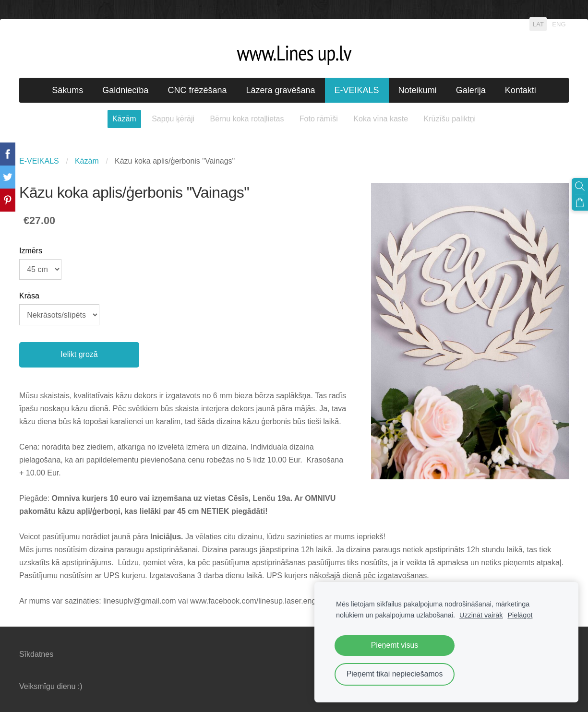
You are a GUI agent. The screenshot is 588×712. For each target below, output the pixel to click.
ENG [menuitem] (559, 24)
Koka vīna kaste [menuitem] (381, 119)
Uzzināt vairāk (481, 615)
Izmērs (31, 251)
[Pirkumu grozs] (580, 202)
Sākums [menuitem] (67, 90)
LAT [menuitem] (538, 24)
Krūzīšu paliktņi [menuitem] (450, 119)
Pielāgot (520, 615)
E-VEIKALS (39, 161)
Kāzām (87, 161)
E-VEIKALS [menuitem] (357, 90)
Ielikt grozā (79, 354)
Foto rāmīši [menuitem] (319, 119)
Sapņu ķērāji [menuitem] (173, 119)
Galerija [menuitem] (471, 90)
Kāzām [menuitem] (124, 119)
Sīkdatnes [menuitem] (36, 654)
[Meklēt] (580, 186)
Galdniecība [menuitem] (125, 90)
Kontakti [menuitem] (521, 90)
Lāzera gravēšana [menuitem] (280, 90)
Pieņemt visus (395, 645)
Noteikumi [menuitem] (418, 90)
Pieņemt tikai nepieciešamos (395, 674)
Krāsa (29, 296)
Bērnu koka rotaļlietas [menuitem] (247, 119)
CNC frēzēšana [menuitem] (197, 90)
